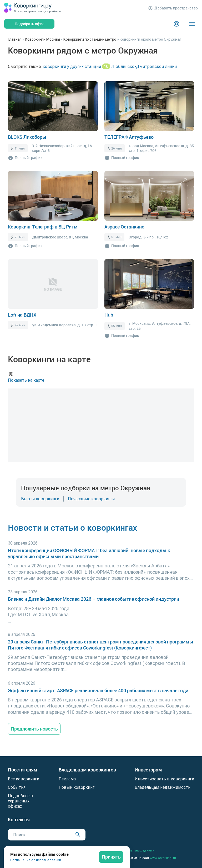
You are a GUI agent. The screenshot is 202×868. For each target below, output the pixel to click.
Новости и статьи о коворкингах (72, 527)
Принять (111, 857)
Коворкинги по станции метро (90, 39)
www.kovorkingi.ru (163, 858)
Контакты (19, 820)
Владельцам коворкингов (87, 770)
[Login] (176, 24)
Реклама (67, 779)
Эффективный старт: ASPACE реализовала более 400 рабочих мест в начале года (98, 691)
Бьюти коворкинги (40, 499)
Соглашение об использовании (36, 860)
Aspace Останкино (124, 227)
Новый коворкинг (77, 787)
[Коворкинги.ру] (28, 8)
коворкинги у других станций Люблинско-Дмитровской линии (110, 66)
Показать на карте (26, 377)
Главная (15, 39)
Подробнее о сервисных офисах (20, 801)
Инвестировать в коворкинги (164, 779)
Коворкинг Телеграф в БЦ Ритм (43, 227)
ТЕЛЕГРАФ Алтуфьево (129, 137)
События (17, 787)
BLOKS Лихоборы (27, 137)
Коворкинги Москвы (42, 39)
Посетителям (23, 770)
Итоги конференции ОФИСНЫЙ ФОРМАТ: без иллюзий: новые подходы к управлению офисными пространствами (89, 553)
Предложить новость (34, 729)
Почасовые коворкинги (91, 499)
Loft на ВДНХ (22, 315)
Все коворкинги (24, 779)
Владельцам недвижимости (163, 787)
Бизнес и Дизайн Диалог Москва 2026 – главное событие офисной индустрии (94, 599)
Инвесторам (148, 770)
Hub (109, 315)
